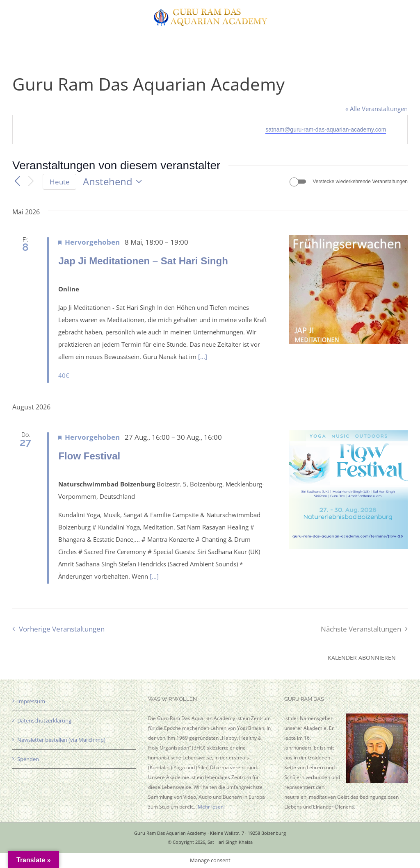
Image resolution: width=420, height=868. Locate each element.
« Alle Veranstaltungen (377, 109)
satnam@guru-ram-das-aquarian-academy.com (326, 130)
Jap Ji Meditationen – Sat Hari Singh (143, 261)
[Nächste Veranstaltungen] (31, 182)
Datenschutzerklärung (44, 720)
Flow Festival (89, 456)
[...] (203, 357)
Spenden (28, 759)
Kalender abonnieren (362, 658)
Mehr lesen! (211, 807)
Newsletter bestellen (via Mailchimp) (61, 740)
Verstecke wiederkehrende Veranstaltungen (361, 182)
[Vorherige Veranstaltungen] (17, 182)
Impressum (31, 701)
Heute (60, 182)
